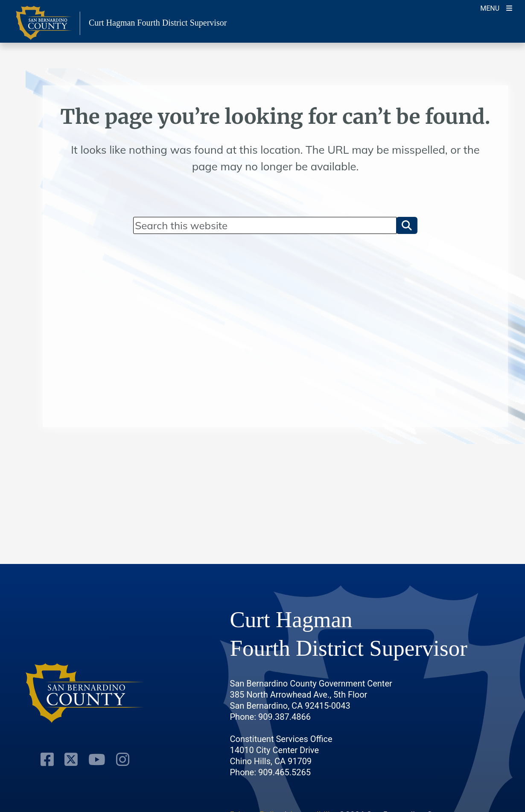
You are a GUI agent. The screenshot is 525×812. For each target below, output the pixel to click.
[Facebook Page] (47, 760)
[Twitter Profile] (71, 760)
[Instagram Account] (123, 760)
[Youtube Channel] (97, 760)
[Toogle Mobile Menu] (496, 7)
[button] (407, 225)
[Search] (265, 225)
